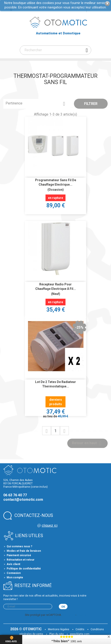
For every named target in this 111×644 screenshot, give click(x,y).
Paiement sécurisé (19, 555)
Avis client (13, 564)
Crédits (80, 629)
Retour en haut (87, 443)
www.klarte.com (80, 634)
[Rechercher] (55, 50)
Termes (82, 615)
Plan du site (56, 634)
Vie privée (69, 615)
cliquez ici (50, 525)
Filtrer (91, 104)
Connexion (14, 573)
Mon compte (15, 577)
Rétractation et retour (21, 560)
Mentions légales (59, 629)
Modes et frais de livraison (24, 551)
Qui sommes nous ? (19, 546)
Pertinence (37, 104)
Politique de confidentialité (24, 569)
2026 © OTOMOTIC (26, 629)
